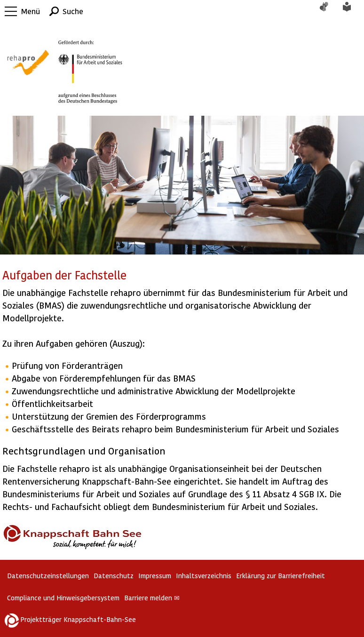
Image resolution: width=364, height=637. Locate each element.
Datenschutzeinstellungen (48, 576)
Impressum (155, 576)
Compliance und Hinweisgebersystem (63, 598)
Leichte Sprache (352, 11)
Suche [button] (73, 11)
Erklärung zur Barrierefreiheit (281, 576)
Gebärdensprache (329, 11)
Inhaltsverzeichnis (204, 576)
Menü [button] (31, 11)
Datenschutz (114, 576)
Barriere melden (152, 598)
